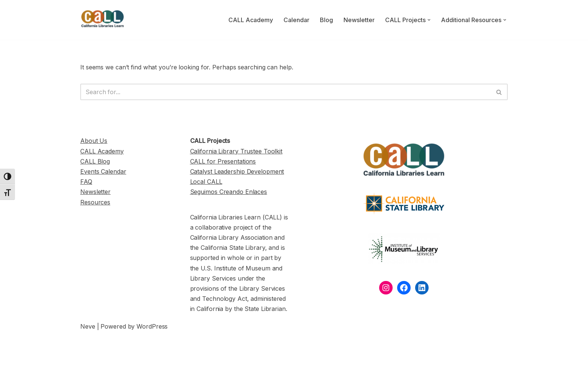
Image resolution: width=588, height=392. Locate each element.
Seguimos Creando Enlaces (229, 192)
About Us (94, 141)
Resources (95, 202)
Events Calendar (103, 171)
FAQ (86, 182)
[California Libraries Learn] (103, 20)
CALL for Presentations (223, 161)
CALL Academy (251, 20)
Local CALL (206, 182)
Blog (326, 20)
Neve (88, 326)
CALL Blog (95, 161)
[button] (429, 20)
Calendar (296, 20)
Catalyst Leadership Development (237, 171)
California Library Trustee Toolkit (236, 151)
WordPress (152, 326)
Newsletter (359, 20)
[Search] (286, 92)
